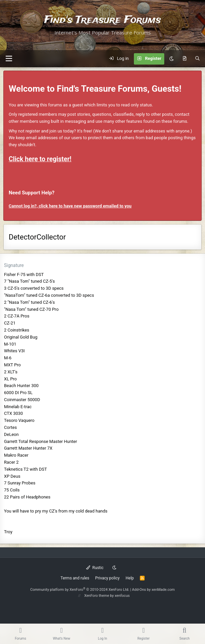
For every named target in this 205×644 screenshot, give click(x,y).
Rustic (95, 568)
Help (130, 578)
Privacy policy (107, 578)
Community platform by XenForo (80, 590)
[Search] (197, 59)
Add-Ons (139, 590)
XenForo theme (97, 596)
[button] (9, 59)
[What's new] (184, 59)
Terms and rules (75, 578)
